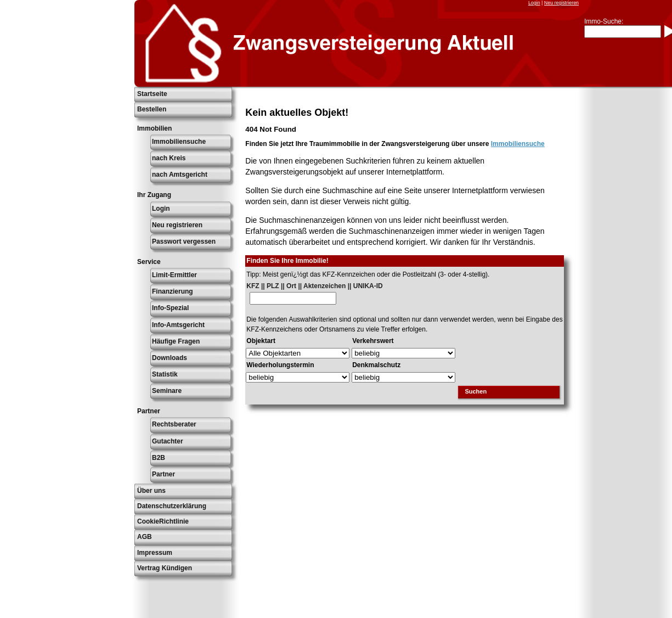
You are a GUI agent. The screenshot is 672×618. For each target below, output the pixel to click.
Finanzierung (173, 291)
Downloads (170, 358)
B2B (159, 458)
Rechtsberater (174, 424)
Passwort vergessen (184, 241)
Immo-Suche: (604, 21)
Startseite (152, 94)
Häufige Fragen (176, 341)
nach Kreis (169, 158)
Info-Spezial (170, 308)
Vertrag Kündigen (165, 568)
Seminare (167, 391)
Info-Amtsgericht (178, 325)
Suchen (476, 391)
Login (534, 3)
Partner (163, 474)
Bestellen (152, 109)
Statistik (165, 374)
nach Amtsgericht (180, 175)
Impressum (155, 553)
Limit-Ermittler (174, 275)
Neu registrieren (561, 3)
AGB (145, 537)
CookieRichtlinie (163, 521)
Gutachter (168, 441)
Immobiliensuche (179, 142)
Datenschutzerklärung (172, 506)
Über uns (151, 491)
